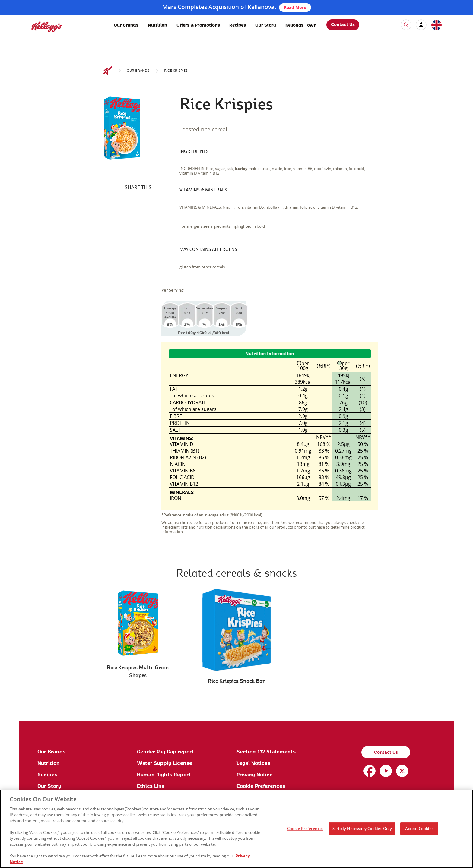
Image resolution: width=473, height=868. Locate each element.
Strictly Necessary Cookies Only (362, 829)
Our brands (138, 71)
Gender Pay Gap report (165, 752)
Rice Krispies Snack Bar (236, 681)
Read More (295, 7)
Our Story (266, 25)
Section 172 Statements (266, 752)
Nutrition (157, 25)
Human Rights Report (164, 775)
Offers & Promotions (198, 25)
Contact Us (343, 25)
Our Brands (126, 25)
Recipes (238, 25)
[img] (46, 27)
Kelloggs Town (301, 25)
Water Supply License (165, 763)
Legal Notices (253, 763)
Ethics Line (151, 786)
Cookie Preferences (261, 786)
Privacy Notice (255, 775)
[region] (237, 829)
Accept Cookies (419, 829)
